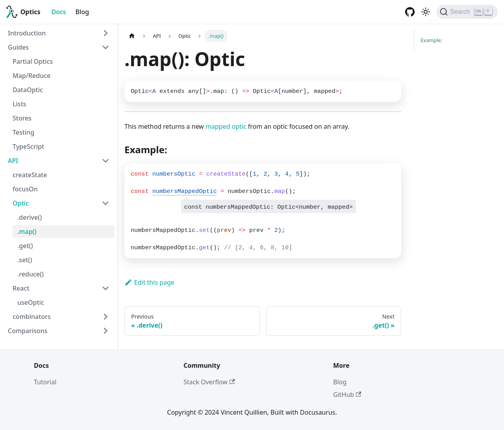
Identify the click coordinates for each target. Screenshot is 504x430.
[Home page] (132, 36)
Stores (22, 118)
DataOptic (28, 90)
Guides (18, 47)
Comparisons (28, 331)
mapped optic (226, 126)
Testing (23, 132)
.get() (25, 246)
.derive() (30, 217)
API (13, 161)
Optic (21, 203)
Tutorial (45, 382)
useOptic (31, 302)
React (21, 288)
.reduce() (31, 274)
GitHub (347, 395)
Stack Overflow (209, 382)
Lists (19, 104)
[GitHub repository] (410, 12)
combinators (32, 317)
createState (30, 175)
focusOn (25, 189)
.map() (27, 232)
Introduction (27, 33)
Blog (82, 12)
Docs (59, 12)
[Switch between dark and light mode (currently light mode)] (426, 12)
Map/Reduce (31, 76)
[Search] (467, 12)
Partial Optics (33, 61)
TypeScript (28, 146)
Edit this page (149, 282)
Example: (431, 40)
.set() (25, 260)
